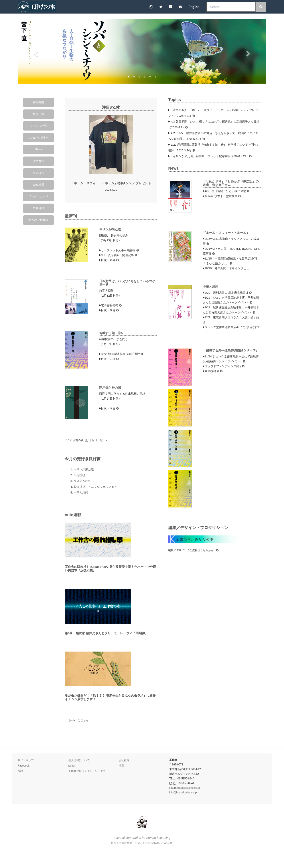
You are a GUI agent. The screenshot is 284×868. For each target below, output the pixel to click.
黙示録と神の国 (110, 388)
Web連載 (38, 185)
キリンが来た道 (110, 229)
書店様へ (38, 173)
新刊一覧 (38, 114)
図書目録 (38, 208)
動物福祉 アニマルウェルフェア (95, 487)
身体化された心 (84, 481)
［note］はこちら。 (79, 720)
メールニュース (38, 196)
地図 (121, 766)
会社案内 (124, 760)
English (194, 7)
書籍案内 (38, 102)
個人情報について (79, 760)
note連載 (73, 515)
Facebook (24, 766)
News (38, 149)
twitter (72, 766)
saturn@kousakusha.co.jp (185, 788)
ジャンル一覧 (38, 126)
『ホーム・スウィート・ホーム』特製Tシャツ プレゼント (111, 183)
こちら (204, 550)
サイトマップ (26, 760)
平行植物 (79, 475)
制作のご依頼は (38, 220)
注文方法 (38, 161)
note (20, 771)
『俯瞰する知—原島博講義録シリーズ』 (231, 350)
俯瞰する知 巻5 (112, 333)
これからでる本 (38, 138)
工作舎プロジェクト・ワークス (87, 771)
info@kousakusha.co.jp (183, 793)
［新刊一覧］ (97, 440)
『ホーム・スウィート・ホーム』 (226, 233)
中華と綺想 (81, 492)
